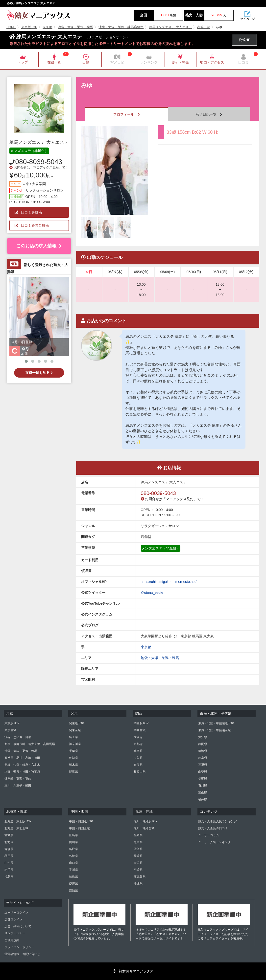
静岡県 (203, 744)
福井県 (203, 799)
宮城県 (9, 835)
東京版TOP (29, 27)
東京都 (47, 27)
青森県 (9, 849)
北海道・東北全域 (16, 828)
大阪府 (138, 737)
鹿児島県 (140, 877)
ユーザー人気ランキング (215, 842)
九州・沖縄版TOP (145, 821)
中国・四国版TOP (81, 821)
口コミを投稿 (28, 212)
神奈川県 (75, 744)
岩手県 (9, 870)
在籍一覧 (204, 27)
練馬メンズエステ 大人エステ (170, 27)
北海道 (9, 842)
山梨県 (203, 772)
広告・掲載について (18, 926)
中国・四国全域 (79, 828)
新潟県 (203, 751)
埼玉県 (73, 737)
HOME (11, 27)
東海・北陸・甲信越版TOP (216, 723)
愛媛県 (73, 884)
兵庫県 (138, 751)
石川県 (203, 786)
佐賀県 (138, 849)
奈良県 (138, 765)
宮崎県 (138, 870)
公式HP (244, 40)
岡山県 (73, 842)
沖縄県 (138, 884)
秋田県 (9, 856)
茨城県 (73, 758)
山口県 (73, 863)
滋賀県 (138, 758)
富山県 (203, 792)
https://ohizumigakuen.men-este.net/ (169, 582)
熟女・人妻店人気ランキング (218, 821)
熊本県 (138, 842)
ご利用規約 (12, 940)
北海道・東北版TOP (18, 821)
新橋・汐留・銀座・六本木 (22, 765)
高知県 (73, 891)
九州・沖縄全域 (144, 828)
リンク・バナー (15, 933)
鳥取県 (73, 849)
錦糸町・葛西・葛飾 (18, 779)
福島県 (9, 877)
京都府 (138, 744)
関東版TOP (76, 723)
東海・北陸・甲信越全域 (215, 730)
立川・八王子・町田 (18, 786)
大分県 (138, 863)
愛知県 (203, 737)
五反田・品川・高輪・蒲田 (22, 758)
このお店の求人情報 (39, 246)
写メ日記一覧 (209, 114)
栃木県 (73, 765)
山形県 (9, 863)
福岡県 (138, 835)
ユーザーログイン (16, 913)
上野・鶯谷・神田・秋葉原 (22, 772)
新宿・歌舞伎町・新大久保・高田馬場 (30, 744)
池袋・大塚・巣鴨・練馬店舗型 (121, 27)
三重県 (203, 765)
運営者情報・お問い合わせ (22, 954)
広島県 (73, 835)
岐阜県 (203, 758)
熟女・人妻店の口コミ (213, 828)
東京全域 (10, 730)
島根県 (73, 856)
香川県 (73, 870)
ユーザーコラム (209, 835)
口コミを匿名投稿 (32, 225)
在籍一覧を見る (39, 373)
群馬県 (73, 772)
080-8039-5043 (39, 162)
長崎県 (138, 856)
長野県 (203, 779)
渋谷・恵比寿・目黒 (18, 737)
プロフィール (127, 114)
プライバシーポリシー (19, 947)
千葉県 (73, 751)
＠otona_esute (152, 593)
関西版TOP (141, 723)
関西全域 (140, 730)
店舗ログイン (13, 919)
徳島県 (73, 877)
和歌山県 (140, 772)
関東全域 (75, 730)
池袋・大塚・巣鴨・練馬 (75, 27)
